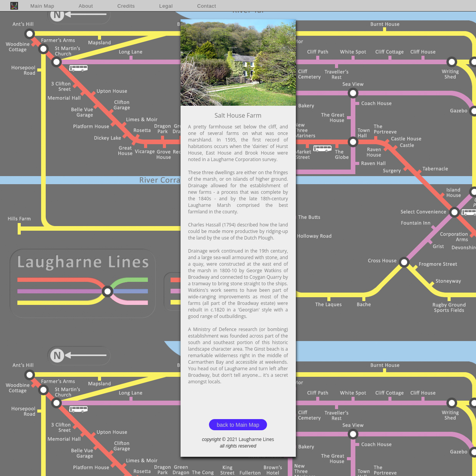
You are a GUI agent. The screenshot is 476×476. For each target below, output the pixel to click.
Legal (166, 6)
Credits (126, 6)
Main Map (42, 6)
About (86, 6)
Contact (206, 6)
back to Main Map (238, 425)
